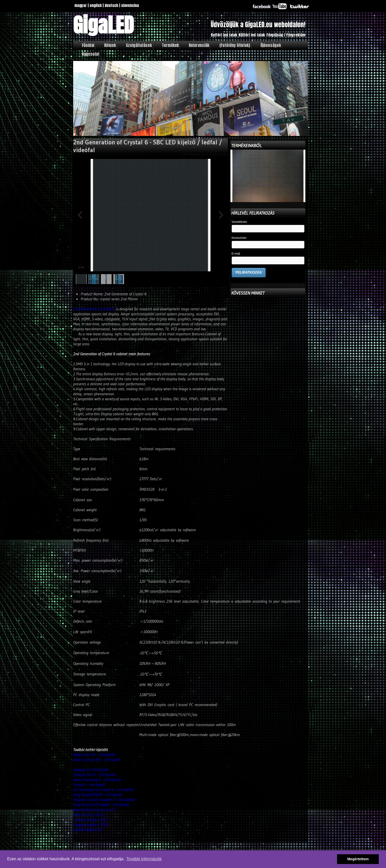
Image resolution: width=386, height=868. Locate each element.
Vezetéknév (239, 222)
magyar (81, 5)
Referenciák (199, 45)
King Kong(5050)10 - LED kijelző (98, 795)
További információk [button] (144, 859)
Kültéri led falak (252, 35)
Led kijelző (112, 760)
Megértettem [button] (358, 859)
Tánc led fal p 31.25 (88, 815)
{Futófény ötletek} (235, 45)
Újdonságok (271, 45)
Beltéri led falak (224, 35)
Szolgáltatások (139, 45)
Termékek (170, 45)
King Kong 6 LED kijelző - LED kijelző (101, 805)
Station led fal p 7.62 (91, 820)
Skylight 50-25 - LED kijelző (94, 775)
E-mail (236, 254)
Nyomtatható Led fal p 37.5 (94, 810)
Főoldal (88, 45)
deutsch (111, 5)
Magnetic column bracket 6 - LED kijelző (104, 800)
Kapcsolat (91, 54)
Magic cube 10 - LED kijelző (94, 755)
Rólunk (110, 45)
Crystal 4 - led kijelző (89, 785)
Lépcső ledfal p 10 (87, 830)
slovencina (130, 5)
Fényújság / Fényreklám (286, 35)
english (96, 5)
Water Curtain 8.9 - (88, 760)
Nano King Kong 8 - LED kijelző (97, 780)
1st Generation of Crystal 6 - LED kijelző (103, 790)
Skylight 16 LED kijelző (91, 770)
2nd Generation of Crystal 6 (94, 309)
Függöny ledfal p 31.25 (91, 825)
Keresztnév (239, 238)
